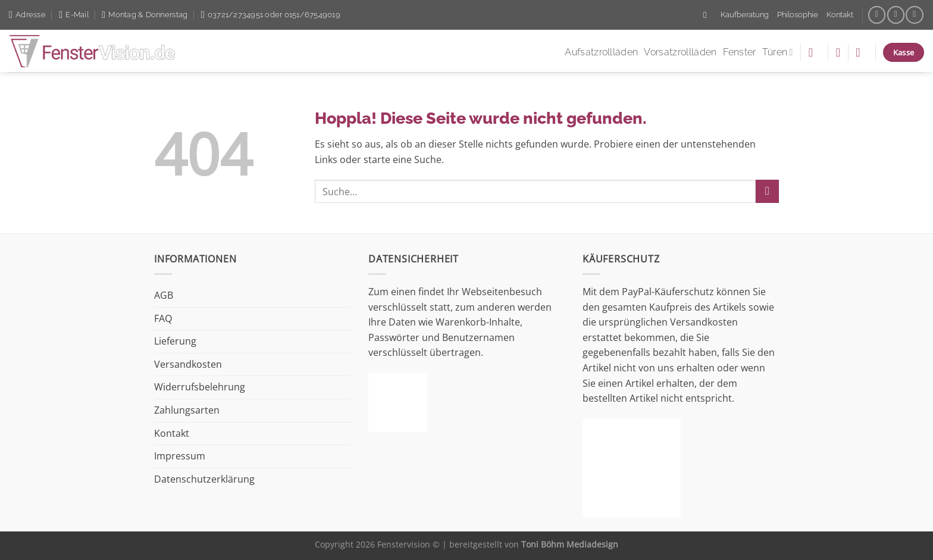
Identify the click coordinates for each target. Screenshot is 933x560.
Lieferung (175, 341)
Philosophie (798, 15)
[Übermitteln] (767, 191)
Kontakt (840, 15)
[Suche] (708, 15)
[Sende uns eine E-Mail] (896, 15)
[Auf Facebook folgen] (877, 15)
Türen (778, 52)
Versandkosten (188, 364)
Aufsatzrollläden (601, 52)
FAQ (163, 318)
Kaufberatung (745, 15)
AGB (164, 295)
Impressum (180, 456)
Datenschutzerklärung (204, 479)
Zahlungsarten (187, 410)
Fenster (740, 52)
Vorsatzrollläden (680, 52)
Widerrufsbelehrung (200, 387)
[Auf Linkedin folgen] (914, 15)
